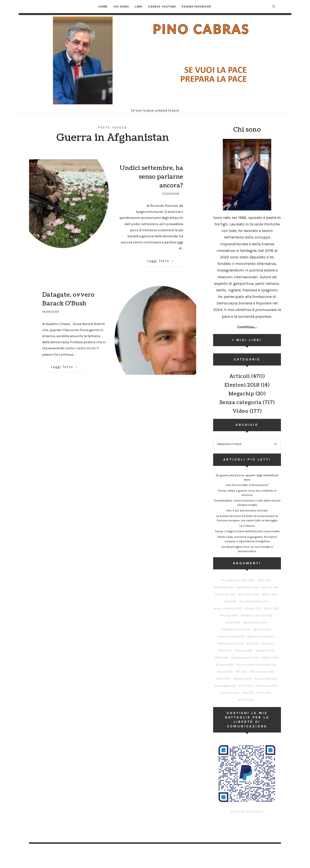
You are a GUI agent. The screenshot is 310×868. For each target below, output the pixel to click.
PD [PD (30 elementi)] (242, 672)
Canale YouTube (162, 7)
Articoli (240, 376)
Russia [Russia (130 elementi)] (243, 679)
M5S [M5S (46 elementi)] (222, 658)
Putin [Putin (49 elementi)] (224, 679)
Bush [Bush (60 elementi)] (271, 594)
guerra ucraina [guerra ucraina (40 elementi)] (262, 637)
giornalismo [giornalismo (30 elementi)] (256, 622)
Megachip (241, 394)
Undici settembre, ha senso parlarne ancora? (151, 177)
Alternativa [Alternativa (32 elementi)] (248, 587)
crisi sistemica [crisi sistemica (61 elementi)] (229, 608)
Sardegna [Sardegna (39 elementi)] (226, 686)
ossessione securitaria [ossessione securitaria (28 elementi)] (258, 665)
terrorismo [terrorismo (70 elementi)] (267, 686)
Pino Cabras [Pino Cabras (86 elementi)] (263, 672)
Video (240, 411)
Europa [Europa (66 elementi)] (230, 615)
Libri (139, 7)
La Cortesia (247, 526)
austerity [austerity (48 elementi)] (226, 594)
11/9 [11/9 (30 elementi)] (265, 580)
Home (103, 7)
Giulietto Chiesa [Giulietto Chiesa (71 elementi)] (237, 629)
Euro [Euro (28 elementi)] (272, 608)
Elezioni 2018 (242, 385)
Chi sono (121, 7)
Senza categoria (240, 403)
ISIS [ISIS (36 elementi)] (226, 651)
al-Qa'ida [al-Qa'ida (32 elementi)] (225, 587)
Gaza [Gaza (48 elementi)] (234, 622)
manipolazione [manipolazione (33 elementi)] (246, 658)
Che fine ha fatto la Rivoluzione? (247, 485)
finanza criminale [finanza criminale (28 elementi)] (257, 615)
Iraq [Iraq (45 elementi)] (269, 644)
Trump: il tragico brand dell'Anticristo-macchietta (247, 531)
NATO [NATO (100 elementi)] (271, 658)
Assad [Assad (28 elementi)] (271, 587)
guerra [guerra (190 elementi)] (263, 629)
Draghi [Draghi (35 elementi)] (254, 608)
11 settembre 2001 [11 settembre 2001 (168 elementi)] (239, 580)
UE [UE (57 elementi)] (249, 693)
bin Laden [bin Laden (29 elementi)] (250, 594)
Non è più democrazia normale (247, 510)
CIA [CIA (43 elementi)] (231, 601)
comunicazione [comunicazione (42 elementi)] (255, 601)
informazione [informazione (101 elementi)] (232, 644)
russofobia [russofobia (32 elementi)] (267, 679)
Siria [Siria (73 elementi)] (247, 686)
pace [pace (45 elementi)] (226, 672)
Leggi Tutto (158, 261)
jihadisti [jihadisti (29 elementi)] (266, 651)
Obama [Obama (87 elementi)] (226, 665)
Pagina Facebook (197, 7)
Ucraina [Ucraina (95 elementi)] (231, 693)
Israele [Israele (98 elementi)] (244, 651)
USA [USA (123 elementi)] (265, 693)
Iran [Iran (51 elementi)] (254, 644)
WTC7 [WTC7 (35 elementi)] (247, 700)
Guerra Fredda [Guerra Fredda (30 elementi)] (232, 637)
